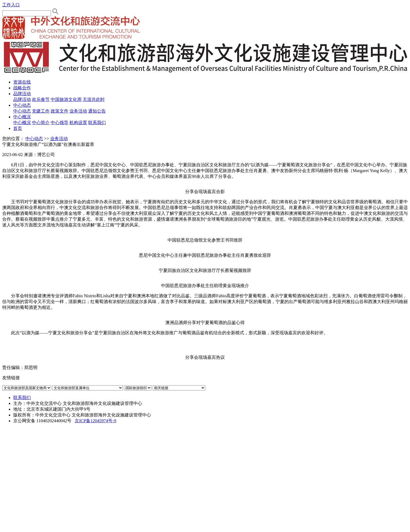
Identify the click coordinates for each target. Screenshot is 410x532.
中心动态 (22, 105)
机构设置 (78, 123)
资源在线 (22, 82)
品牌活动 (22, 94)
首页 (18, 128)
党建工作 (41, 111)
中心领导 (60, 123)
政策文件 (60, 111)
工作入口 (11, 5)
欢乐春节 (41, 99)
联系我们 (97, 123)
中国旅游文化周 (66, 99)
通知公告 (97, 111)
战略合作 (22, 88)
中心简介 (41, 123)
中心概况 (22, 117)
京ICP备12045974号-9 (95, 421)
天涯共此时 (94, 99)
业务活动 (78, 111)
